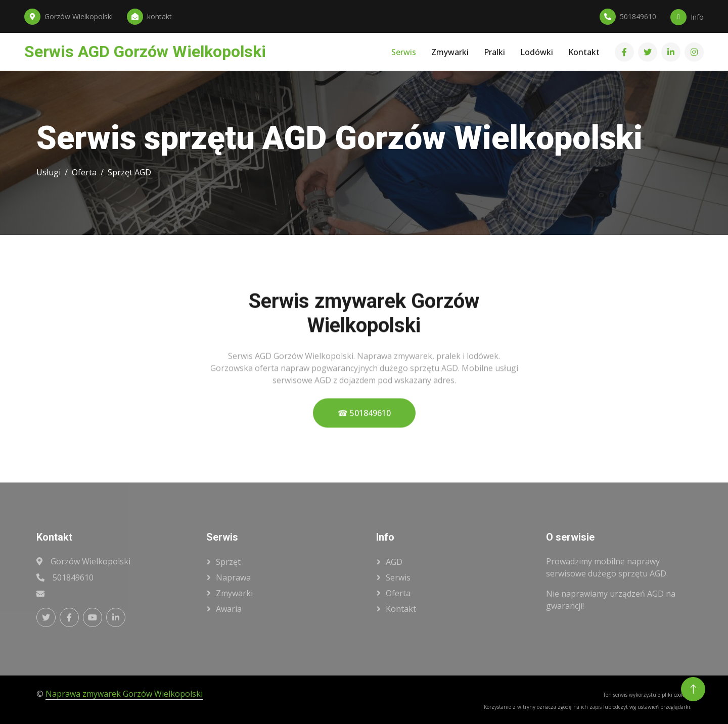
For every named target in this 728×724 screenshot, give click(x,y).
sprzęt (228, 562)
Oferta (84, 172)
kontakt (401, 609)
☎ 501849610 (364, 428)
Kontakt (584, 52)
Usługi (49, 172)
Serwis (404, 52)
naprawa (233, 577)
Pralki (494, 52)
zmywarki (234, 593)
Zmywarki (450, 52)
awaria (229, 609)
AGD (394, 562)
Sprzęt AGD (129, 172)
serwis (398, 577)
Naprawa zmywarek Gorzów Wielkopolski (124, 694)
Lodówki (537, 52)
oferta (398, 593)
